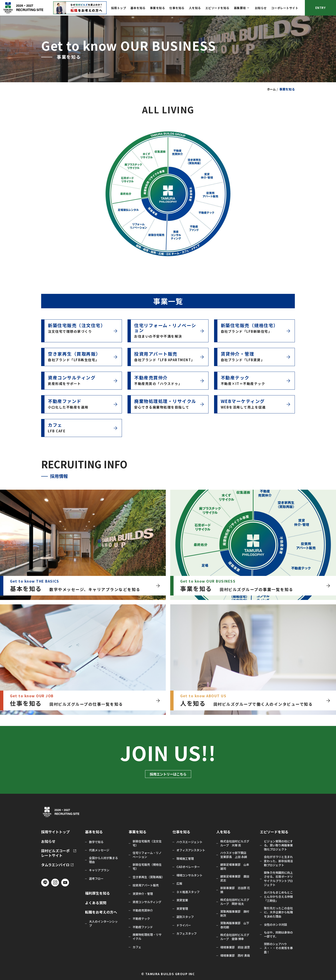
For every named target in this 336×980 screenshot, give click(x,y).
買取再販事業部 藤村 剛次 (235, 914)
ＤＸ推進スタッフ (188, 892)
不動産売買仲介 (143, 910)
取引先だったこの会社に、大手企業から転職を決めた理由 (278, 912)
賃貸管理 (182, 909)
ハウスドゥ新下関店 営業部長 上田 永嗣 (235, 855)
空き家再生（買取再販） (148, 877)
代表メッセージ (99, 850)
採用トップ (119, 8)
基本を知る (138, 8)
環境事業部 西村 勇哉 (235, 956)
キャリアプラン (99, 870)
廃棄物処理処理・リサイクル (147, 937)
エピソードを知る (217, 8)
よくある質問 (96, 903)
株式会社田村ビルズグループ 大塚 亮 (235, 843)
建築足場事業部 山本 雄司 (235, 867)
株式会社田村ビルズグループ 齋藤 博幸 (235, 937)
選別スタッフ (185, 917)
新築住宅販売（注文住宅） (147, 843)
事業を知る (158, 8)
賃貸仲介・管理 (143, 894)
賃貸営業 (182, 900)
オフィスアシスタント (191, 850)
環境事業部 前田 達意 (235, 947)
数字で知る (96, 842)
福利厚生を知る (97, 893)
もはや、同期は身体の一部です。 (278, 934)
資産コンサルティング (147, 902)
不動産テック (141, 919)
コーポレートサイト (285, 8)
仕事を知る (177, 8)
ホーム (271, 89)
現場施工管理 (185, 859)
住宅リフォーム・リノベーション (147, 855)
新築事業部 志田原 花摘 (235, 890)
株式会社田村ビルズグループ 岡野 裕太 (235, 902)
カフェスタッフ (187, 934)
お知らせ (261, 8)
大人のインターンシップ (103, 924)
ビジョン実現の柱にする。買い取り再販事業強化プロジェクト (278, 845)
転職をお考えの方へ (101, 912)
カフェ (137, 947)
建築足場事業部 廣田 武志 (235, 878)
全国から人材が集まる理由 (103, 860)
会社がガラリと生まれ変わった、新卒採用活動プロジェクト (278, 861)
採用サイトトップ (55, 832)
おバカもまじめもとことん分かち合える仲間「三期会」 (278, 896)
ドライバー (184, 925)
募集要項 (240, 8)
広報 (179, 884)
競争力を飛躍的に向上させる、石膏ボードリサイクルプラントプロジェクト (278, 879)
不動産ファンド (143, 927)
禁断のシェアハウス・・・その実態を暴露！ (278, 948)
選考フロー (96, 879)
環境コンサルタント (189, 875)
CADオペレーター (188, 867)
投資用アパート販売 (146, 885)
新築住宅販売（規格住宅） (147, 867)
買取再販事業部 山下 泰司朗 (235, 925)
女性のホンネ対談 (275, 925)
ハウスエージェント (189, 842)
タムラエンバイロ (55, 865)
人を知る (195, 8)
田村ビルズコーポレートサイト (55, 853)
